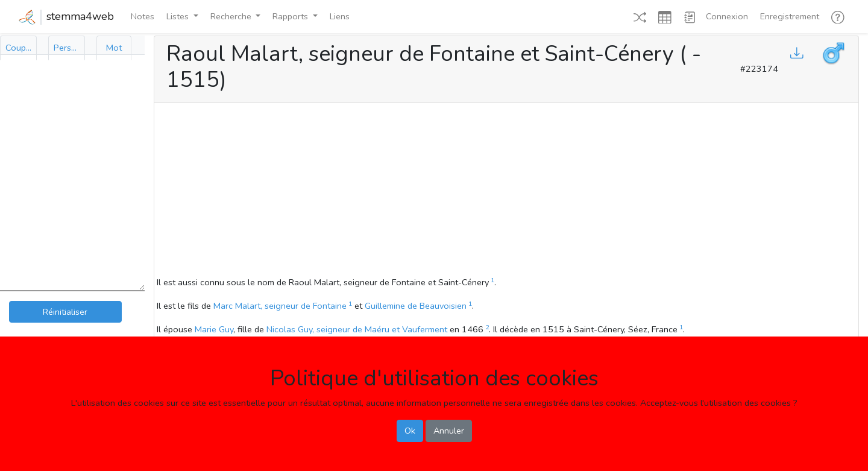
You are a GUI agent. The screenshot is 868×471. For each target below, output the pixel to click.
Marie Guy (214, 329)
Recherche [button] (232, 16)
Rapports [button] (291, 16)
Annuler (449, 431)
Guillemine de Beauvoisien (416, 306)
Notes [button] (143, 16)
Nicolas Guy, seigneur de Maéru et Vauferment (357, 329)
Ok (410, 431)
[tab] (18, 48)
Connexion (727, 16)
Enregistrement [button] (790, 16)
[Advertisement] (506, 191)
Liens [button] (340, 16)
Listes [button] (179, 16)
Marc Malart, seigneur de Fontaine (280, 306)
